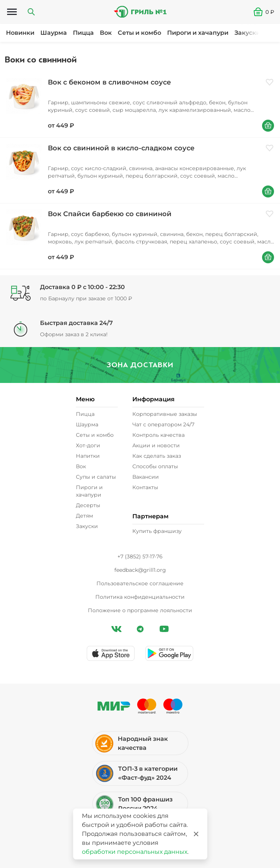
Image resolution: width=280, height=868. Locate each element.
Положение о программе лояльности (140, 610)
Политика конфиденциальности (140, 597)
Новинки (20, 33)
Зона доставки (140, 365)
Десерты (88, 505)
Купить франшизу (157, 531)
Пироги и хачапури (198, 33)
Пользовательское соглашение (140, 583)
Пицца (83, 33)
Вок (106, 33)
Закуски (247, 33)
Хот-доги (88, 445)
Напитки (88, 456)
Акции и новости (156, 445)
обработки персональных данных (135, 852)
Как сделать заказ (157, 456)
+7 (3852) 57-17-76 (140, 556)
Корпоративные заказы (165, 414)
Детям (84, 516)
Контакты (145, 487)
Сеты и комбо (139, 33)
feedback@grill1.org (140, 570)
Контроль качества (159, 435)
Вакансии (146, 477)
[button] (267, 12)
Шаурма (54, 33)
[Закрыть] (196, 834)
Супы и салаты (96, 477)
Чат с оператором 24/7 (163, 424)
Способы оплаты (155, 466)
